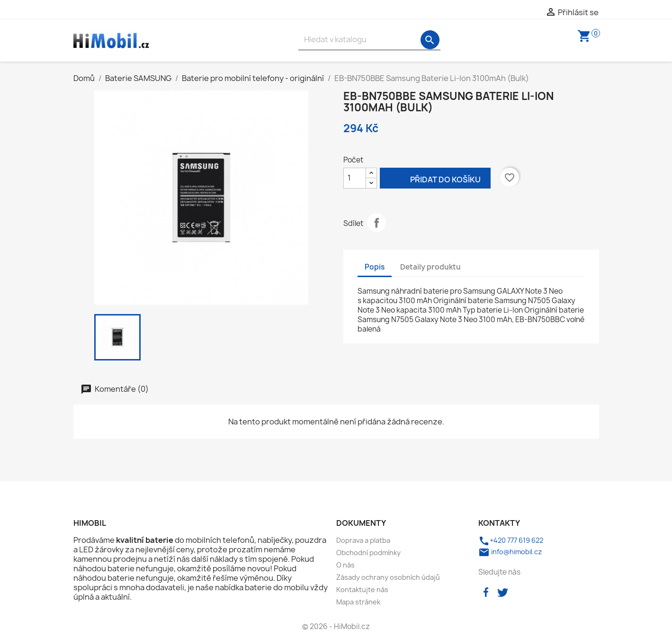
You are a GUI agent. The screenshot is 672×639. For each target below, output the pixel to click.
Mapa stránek (358, 602)
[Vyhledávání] (369, 40)
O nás (345, 565)
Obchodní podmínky (368, 553)
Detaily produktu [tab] (430, 267)
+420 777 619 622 (511, 540)
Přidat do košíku (435, 179)
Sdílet (376, 223)
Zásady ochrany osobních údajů (388, 577)
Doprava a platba (363, 540)
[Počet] (355, 178)
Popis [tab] (375, 267)
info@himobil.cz (510, 552)
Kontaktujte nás (362, 589)
